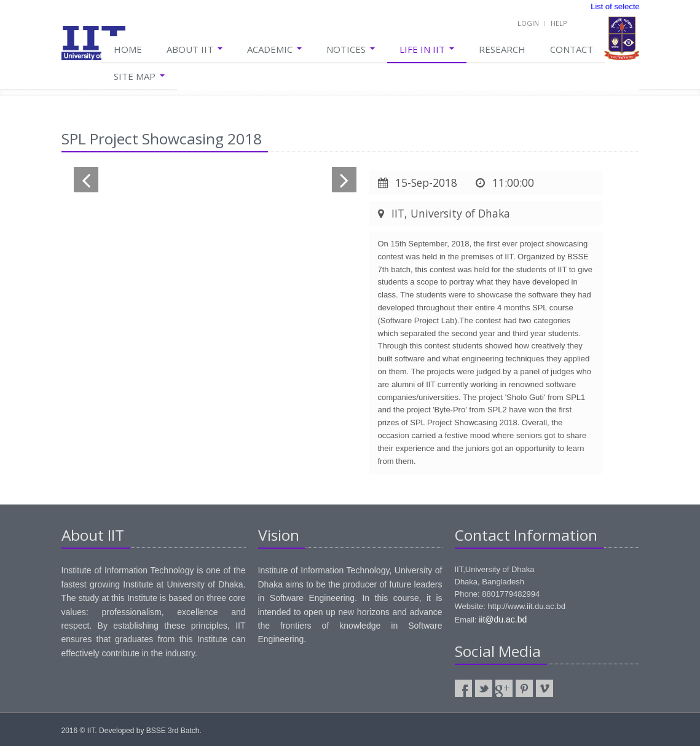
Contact (572, 49)
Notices (351, 49)
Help (559, 23)
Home (128, 49)
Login (528, 23)
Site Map (139, 76)
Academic (274, 49)
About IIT (195, 49)
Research (502, 49)
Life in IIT (427, 49)
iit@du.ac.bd (503, 619)
